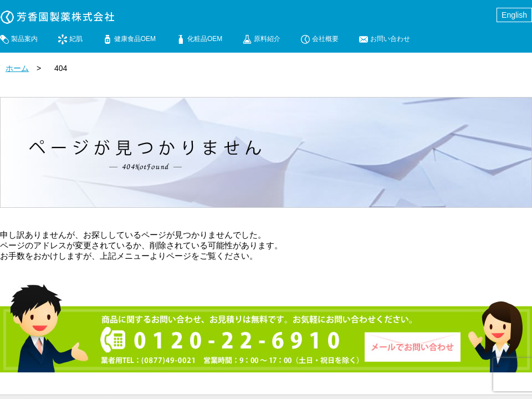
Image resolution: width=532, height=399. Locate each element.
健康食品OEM (135, 39)
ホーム (17, 68)
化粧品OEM (205, 39)
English (514, 15)
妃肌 (76, 39)
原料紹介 (267, 39)
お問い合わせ (390, 39)
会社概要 (325, 39)
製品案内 (24, 39)
